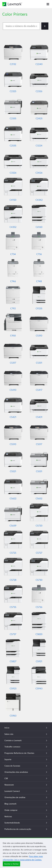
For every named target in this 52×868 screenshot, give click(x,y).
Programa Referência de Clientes (26, 753)
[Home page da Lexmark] (12, 4)
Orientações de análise (26, 797)
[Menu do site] (48, 4)
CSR (26, 778)
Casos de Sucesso (26, 766)
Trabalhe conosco (26, 747)
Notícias (26, 816)
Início (26, 728)
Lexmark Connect (26, 791)
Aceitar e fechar (11, 864)
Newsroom (26, 785)
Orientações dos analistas (26, 772)
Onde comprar (26, 810)
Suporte (26, 759)
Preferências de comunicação (26, 829)
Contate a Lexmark (26, 740)
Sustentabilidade (26, 823)
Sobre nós (26, 734)
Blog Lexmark (26, 804)
